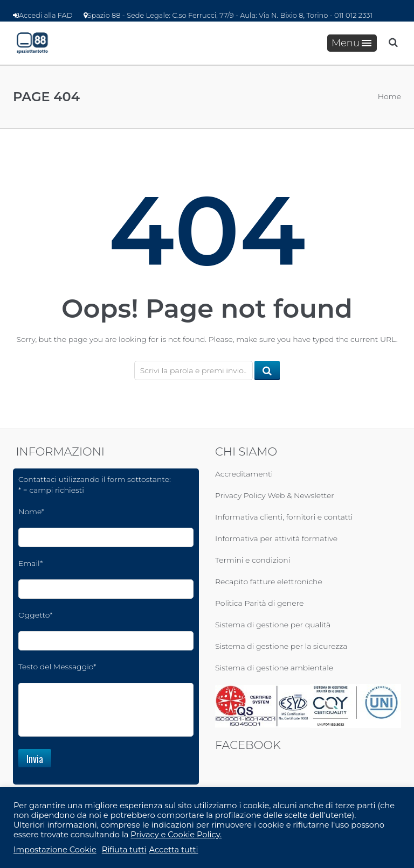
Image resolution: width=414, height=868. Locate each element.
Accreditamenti (244, 474)
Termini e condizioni (253, 560)
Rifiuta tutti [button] (124, 850)
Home (389, 96)
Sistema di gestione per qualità (273, 625)
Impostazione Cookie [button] (55, 850)
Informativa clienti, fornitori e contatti (284, 517)
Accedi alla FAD (43, 15)
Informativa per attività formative (276, 538)
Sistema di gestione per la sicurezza (281, 646)
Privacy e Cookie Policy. (176, 835)
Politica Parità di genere (259, 603)
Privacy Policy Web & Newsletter (275, 495)
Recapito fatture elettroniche (269, 582)
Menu (351, 43)
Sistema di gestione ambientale (274, 668)
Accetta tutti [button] (174, 850)
